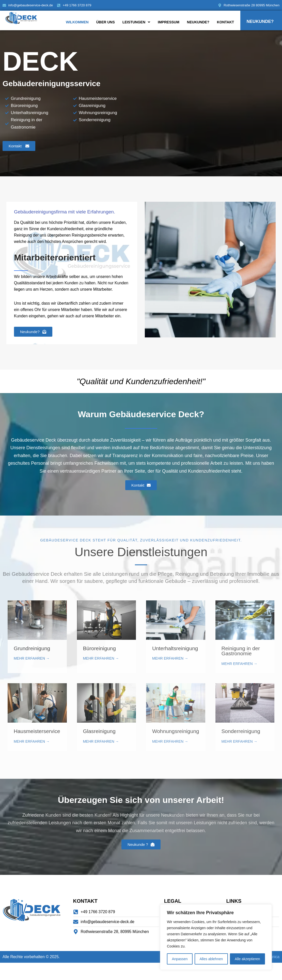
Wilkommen (77, 22)
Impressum (169, 22)
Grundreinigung (32, 664)
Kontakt (225, 22)
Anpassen (180, 959)
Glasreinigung (99, 747)
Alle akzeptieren (247, 959)
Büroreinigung (100, 664)
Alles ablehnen (211, 959)
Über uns (106, 22)
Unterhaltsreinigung (175, 664)
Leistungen (136, 22)
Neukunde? (198, 22)
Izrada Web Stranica (261, 974)
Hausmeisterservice (37, 747)
